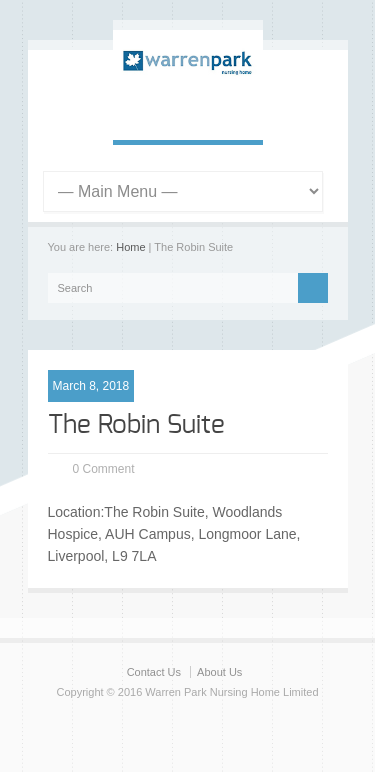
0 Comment (104, 469)
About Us (219, 672)
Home (130, 247)
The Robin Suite (136, 425)
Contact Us (154, 672)
